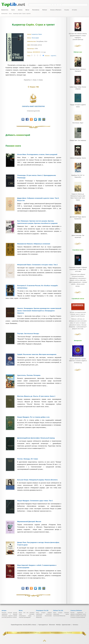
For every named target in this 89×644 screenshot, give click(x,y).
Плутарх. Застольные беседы (28, 334)
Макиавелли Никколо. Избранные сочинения (34, 244)
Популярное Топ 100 (42, 610)
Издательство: (32, 41)
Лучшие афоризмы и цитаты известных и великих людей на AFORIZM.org (78, 346)
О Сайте (75, 10)
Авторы (20, 10)
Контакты (75, 625)
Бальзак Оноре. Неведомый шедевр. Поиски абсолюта (37, 480)
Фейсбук (58, 625)
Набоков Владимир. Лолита (78, 155)
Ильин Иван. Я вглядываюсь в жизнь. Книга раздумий (37, 154)
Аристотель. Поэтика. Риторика (29, 375)
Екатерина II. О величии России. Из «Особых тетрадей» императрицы (38, 287)
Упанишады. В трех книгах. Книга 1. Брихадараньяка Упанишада (37, 177)
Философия (35, 38)
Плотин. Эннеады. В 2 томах (28, 459)
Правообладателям (33, 111)
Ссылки (67, 10)
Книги (13, 10)
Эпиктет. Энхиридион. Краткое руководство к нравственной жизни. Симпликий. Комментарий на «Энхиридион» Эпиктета (39, 311)
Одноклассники (66, 625)
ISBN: (29, 45)
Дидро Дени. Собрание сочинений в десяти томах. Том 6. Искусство (38, 199)
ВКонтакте (52, 625)
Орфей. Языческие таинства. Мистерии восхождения (37, 354)
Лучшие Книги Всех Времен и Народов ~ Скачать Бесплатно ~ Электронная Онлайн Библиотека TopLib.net (46, 633)
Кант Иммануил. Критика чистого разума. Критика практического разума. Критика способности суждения (37, 222)
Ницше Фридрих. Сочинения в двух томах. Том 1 (35, 501)
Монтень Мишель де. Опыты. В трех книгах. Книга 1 (36, 396)
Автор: (29, 34)
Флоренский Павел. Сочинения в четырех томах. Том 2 (37, 265)
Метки (27, 10)
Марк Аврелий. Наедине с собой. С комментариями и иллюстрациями (37, 566)
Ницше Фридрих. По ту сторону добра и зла (33, 417)
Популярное (36, 10)
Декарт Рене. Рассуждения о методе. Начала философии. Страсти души (38, 544)
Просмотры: (31, 49)
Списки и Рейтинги (56, 10)
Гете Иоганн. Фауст (78, 120)
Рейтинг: (30, 52)
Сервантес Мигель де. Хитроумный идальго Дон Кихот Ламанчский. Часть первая (78, 191)
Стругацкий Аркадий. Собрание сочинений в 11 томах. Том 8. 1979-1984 (78, 261)
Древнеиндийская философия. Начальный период (36, 438)
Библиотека (5, 10)
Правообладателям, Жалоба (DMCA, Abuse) (24, 625)
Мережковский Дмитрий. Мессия (29, 522)
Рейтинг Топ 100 (58, 610)
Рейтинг (45, 10)
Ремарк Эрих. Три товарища (78, 137)
